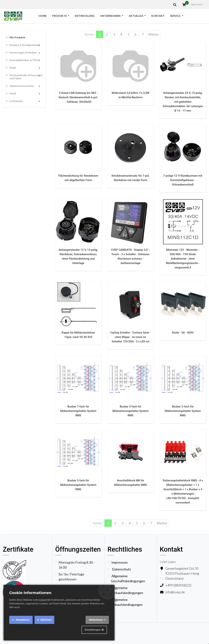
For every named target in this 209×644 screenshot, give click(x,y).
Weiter (154, 34)
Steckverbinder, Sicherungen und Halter (26, 77)
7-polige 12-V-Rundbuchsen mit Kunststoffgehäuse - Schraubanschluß (183, 180)
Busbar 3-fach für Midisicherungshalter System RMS (131, 411)
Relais (13, 68)
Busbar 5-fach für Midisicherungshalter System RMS (78, 485)
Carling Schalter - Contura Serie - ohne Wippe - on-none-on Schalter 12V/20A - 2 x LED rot (131, 337)
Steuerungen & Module (23, 52)
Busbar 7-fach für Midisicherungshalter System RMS (78, 411)
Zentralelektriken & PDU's (25, 60)
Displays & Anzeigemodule (25, 45)
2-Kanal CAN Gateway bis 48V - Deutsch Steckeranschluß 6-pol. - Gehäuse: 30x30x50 (78, 97)
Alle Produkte (17, 37)
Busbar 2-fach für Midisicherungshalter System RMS (183, 411)
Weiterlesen (96, 620)
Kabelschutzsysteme (22, 86)
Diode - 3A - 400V (183, 333)
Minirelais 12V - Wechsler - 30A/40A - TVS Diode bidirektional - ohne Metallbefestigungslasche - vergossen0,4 (183, 259)
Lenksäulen (16, 101)
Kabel (13, 93)
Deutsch (197, 5)
